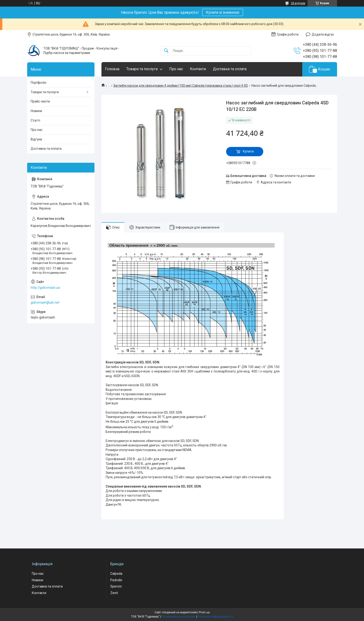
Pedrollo (116, 580)
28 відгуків (298, 3)
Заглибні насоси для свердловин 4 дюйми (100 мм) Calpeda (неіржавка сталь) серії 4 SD (181, 86)
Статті (35, 120)
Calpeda (116, 574)
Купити (248, 151)
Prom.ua (204, 612)
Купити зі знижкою (223, 12)
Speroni (116, 586)
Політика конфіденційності (216, 617)
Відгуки (36, 139)
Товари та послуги (142, 69)
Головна (112, 69)
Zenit (114, 593)
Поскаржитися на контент (179, 617)
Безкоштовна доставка (248, 176)
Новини (36, 111)
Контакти (198, 69)
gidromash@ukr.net (45, 302)
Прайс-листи (40, 101)
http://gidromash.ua (45, 288)
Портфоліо (39, 83)
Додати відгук (323, 34)
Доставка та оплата (230, 69)
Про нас (176, 69)
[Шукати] (166, 51)
